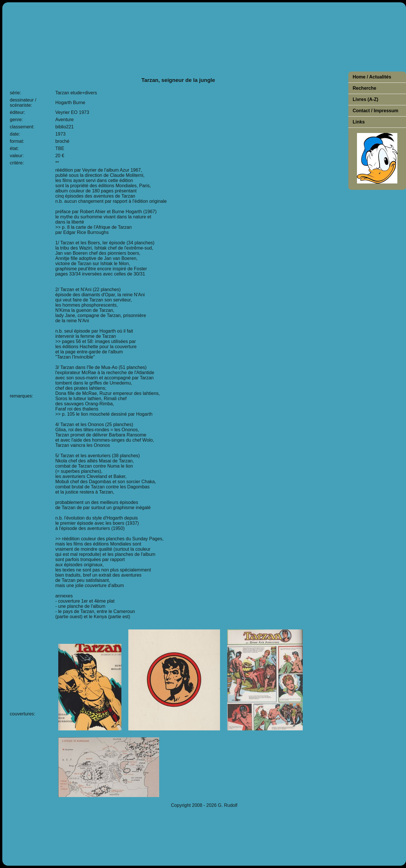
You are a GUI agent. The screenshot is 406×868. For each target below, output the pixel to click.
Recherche (364, 88)
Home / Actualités (372, 77)
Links (359, 122)
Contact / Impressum (375, 111)
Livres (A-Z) (365, 99)
